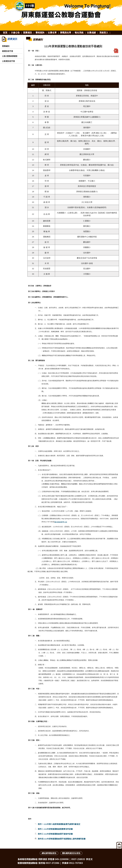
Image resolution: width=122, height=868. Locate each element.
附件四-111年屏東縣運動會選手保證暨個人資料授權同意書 (62, 839)
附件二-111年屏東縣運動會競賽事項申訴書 (55, 829)
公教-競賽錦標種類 (10, 56)
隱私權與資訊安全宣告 (71, 853)
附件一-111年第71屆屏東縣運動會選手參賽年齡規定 (59, 824)
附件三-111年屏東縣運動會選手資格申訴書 (55, 834)
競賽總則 (6, 46)
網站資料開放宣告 (49, 853)
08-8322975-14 (61, 522)
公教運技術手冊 (8, 61)
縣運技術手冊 (8, 51)
